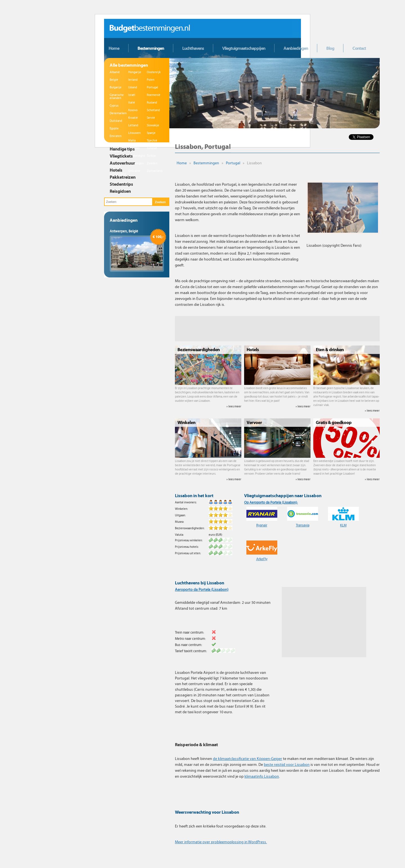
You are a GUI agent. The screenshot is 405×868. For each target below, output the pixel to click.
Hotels (116, 170)
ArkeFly (262, 559)
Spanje (151, 133)
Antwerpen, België (124, 231)
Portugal (152, 87)
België (114, 80)
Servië (151, 118)
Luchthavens (193, 48)
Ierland (133, 80)
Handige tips (122, 149)
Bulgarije (116, 87)
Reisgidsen (120, 191)
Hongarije (135, 72)
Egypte (114, 128)
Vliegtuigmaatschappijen (244, 48)
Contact (359, 48)
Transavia (303, 525)
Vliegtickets (121, 156)
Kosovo (133, 110)
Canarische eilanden (117, 97)
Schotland (153, 110)
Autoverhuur (122, 163)
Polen (151, 80)
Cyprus (114, 106)
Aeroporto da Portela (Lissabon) (202, 590)
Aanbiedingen (296, 48)
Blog (330, 48)
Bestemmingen (151, 48)
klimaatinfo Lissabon (262, 776)
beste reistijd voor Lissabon (287, 765)
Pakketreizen (123, 177)
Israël (132, 95)
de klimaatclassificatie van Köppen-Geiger (247, 759)
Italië (132, 103)
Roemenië (154, 95)
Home (114, 48)
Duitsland (116, 121)
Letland (133, 125)
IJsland (133, 87)
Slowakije (153, 125)
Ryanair (262, 525)
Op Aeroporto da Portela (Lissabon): (271, 503)
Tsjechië (152, 141)
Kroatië (133, 118)
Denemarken (118, 113)
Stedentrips (121, 184)
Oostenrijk (154, 72)
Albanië (115, 72)
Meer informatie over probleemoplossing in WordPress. (221, 842)
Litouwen (134, 133)
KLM (343, 525)
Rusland (152, 103)
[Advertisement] (277, 329)
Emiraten (116, 136)
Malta (132, 141)
